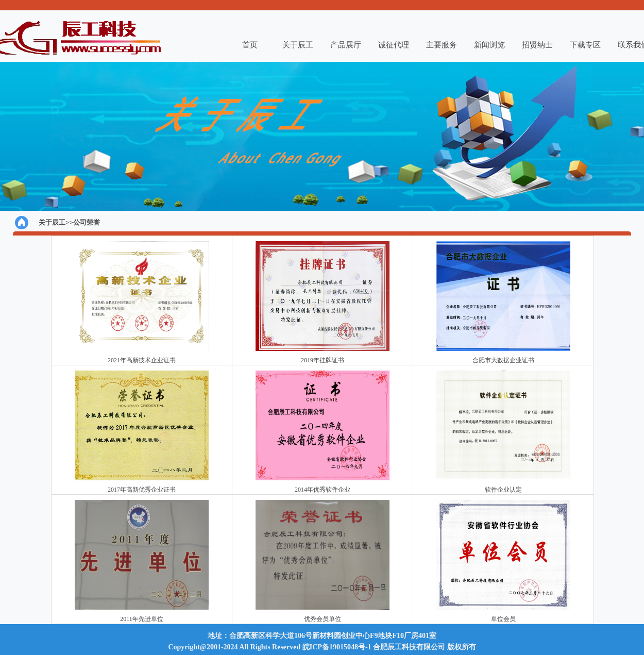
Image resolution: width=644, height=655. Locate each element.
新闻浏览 (489, 45)
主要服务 (442, 45)
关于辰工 (298, 45)
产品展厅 (346, 45)
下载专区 (585, 45)
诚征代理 (394, 45)
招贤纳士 (537, 45)
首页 (250, 45)
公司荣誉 (87, 222)
